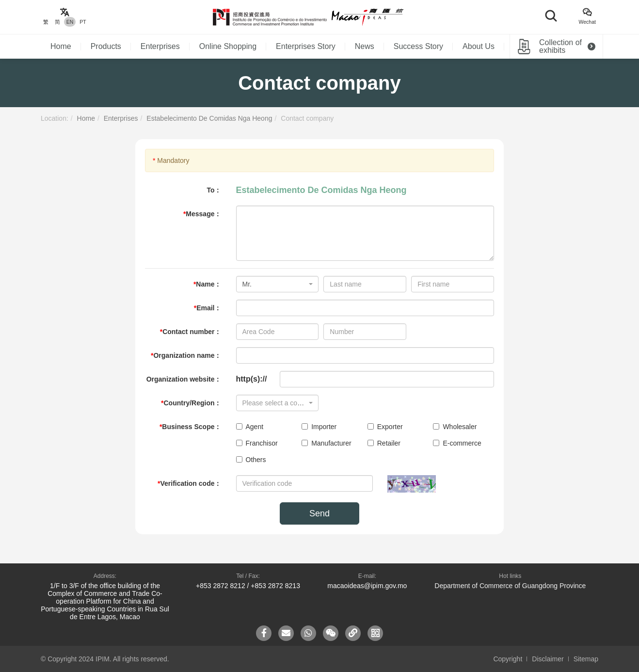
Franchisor (257, 443)
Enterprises (160, 46)
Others (251, 460)
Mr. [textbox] (247, 284)
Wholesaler (455, 427)
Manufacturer (326, 443)
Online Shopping (228, 46)
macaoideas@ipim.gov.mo (367, 586)
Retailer (384, 443)
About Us (479, 46)
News (365, 46)
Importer (319, 427)
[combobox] (278, 284)
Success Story (418, 46)
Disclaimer (548, 659)
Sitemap (586, 659)
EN (70, 22)
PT (83, 22)
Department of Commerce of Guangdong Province (510, 586)
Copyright (508, 659)
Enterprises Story (306, 46)
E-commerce (457, 443)
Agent (250, 427)
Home (61, 46)
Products (106, 46)
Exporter (385, 427)
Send (319, 513)
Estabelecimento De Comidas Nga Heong (209, 118)
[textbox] (275, 403)
